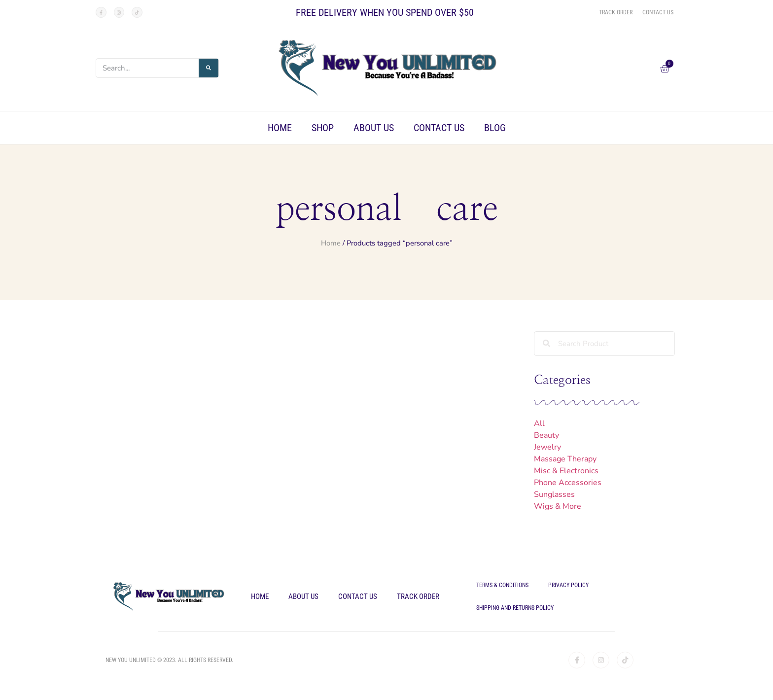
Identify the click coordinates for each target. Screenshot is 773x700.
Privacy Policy (568, 585)
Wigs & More (558, 506)
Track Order (418, 596)
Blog (495, 128)
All (539, 423)
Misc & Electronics (566, 471)
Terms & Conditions (502, 585)
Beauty (546, 435)
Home (280, 128)
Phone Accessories (568, 483)
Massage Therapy (565, 459)
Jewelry (547, 447)
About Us (374, 128)
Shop (323, 128)
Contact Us (439, 128)
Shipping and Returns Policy (515, 608)
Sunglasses (554, 494)
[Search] (209, 68)
